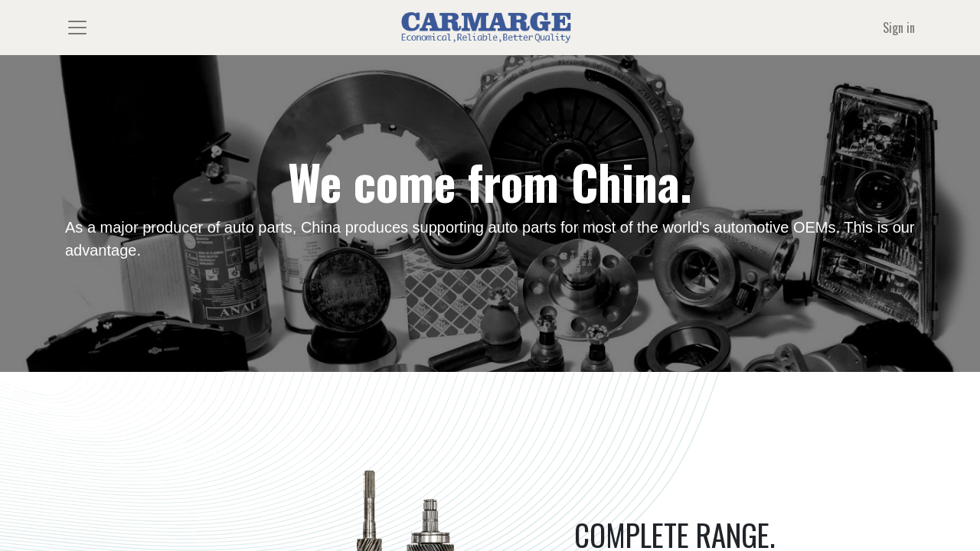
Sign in (899, 28)
